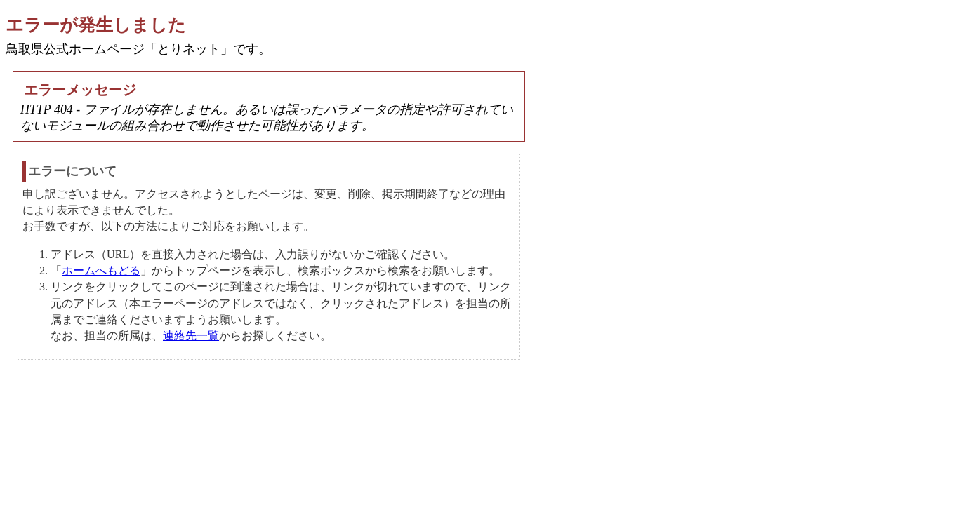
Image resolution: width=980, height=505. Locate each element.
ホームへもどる (101, 270)
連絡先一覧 (191, 336)
